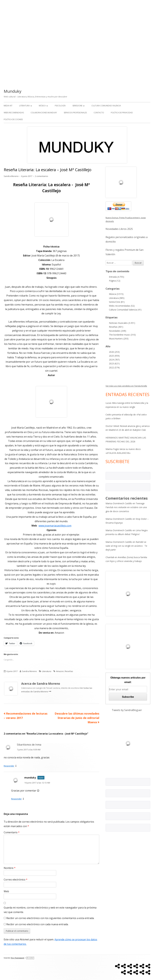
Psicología (60, 106)
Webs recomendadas (14, 113)
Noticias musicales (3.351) (122, 323)
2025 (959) (114, 356)
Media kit (8, 106)
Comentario (12, 832)
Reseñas (69, 671)
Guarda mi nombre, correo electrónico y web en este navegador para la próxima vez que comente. (50, 910)
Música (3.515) (116, 294)
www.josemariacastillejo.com (55, 526)
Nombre (10, 868)
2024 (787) (114, 360)
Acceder (30, 958)
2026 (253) (114, 352)
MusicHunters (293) (119, 339)
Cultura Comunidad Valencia (106, 106)
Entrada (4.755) (117, 277)
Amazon (60, 671)
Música (42, 106)
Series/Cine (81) (117, 302)
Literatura (24, 106)
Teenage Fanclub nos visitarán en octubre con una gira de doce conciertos (126, 507)
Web (6, 891)
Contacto (99, 113)
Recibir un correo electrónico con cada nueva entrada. (37, 924)
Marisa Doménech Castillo (119, 503)
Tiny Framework (17, 958)
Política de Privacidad (122, 113)
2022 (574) (114, 367)
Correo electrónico (16, 880)
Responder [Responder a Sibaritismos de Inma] (9, 766)
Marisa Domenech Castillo (119, 542)
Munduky (13, 91)
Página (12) (115, 281)
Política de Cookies (13, 119)
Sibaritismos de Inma (29, 745)
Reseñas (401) (116, 327)
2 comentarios (41, 176)
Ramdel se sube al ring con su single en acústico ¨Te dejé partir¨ (126, 546)
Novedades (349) (118, 331)
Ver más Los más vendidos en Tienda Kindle (126, 386)
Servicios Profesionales (75, 113)
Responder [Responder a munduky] (16, 799)
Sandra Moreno (11, 176)
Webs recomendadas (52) (122, 306)
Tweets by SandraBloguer (127, 710)
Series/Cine (77, 106)
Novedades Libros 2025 (119, 229)
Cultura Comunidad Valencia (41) (125, 310)
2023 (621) (114, 363)
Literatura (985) (117, 298)
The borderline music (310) (122, 335)
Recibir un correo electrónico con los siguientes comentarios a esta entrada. (50, 918)
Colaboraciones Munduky (44, 113)
